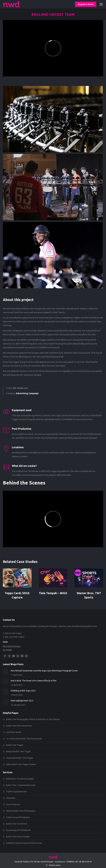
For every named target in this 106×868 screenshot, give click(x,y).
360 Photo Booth (14, 732)
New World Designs (12, 646)
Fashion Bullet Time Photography (21, 811)
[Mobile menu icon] (101, 4)
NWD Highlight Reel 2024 (22, 701)
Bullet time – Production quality (20, 779)
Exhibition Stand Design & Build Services (24, 843)
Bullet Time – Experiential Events (21, 785)
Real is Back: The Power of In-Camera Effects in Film (34, 681)
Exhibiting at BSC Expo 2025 (23, 691)
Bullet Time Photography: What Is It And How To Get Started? (33, 719)
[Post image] (17, 578)
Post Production (13, 804)
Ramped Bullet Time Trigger (18, 751)
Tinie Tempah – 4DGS (53, 593)
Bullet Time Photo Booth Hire (19, 726)
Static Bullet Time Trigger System (21, 764)
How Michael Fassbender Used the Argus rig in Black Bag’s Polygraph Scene (44, 671)
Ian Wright (7, 650)
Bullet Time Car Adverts (17, 824)
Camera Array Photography (18, 817)
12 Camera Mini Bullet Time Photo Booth (24, 739)
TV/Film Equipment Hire (16, 792)
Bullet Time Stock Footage (18, 837)
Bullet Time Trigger (15, 745)
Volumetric (11, 798)
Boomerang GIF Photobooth (18, 830)
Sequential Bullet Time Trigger (20, 758)
